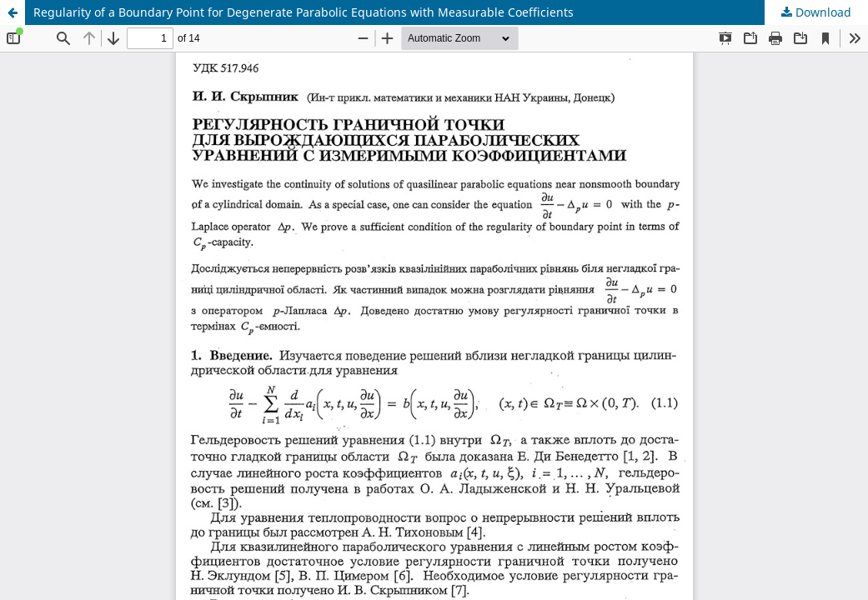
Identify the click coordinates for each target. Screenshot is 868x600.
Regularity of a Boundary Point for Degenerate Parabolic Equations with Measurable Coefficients (304, 12)
